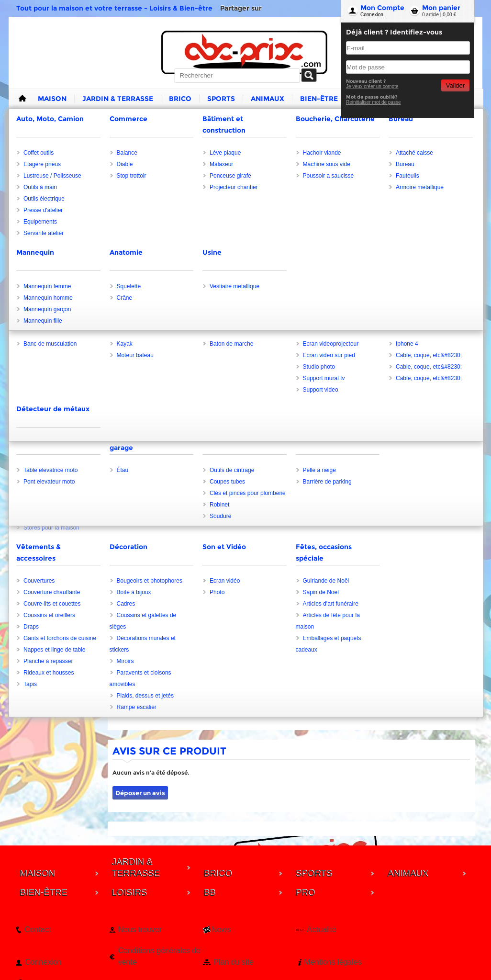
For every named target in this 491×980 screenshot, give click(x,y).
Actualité (321, 929)
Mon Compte (382, 8)
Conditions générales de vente (159, 956)
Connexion (372, 15)
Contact (38, 929)
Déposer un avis (140, 793)
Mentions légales (333, 962)
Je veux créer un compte (372, 86)
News (221, 929)
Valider (455, 85)
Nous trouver (140, 929)
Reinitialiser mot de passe (374, 102)
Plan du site (234, 962)
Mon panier (441, 8)
